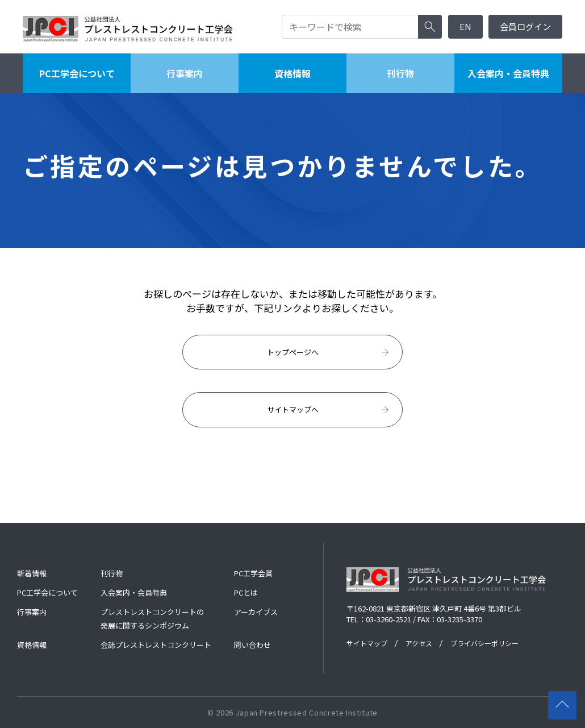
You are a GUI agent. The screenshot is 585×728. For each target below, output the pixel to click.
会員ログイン (525, 26)
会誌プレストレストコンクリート (156, 645)
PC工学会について (77, 73)
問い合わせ (252, 645)
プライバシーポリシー (484, 643)
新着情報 (32, 573)
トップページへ (329, 352)
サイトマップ (367, 643)
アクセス (419, 643)
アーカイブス (256, 612)
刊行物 (400, 73)
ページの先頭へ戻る (566, 700)
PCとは (246, 592)
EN (465, 26)
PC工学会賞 (253, 573)
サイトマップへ (329, 410)
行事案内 (185, 73)
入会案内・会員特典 (508, 73)
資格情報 (292, 73)
